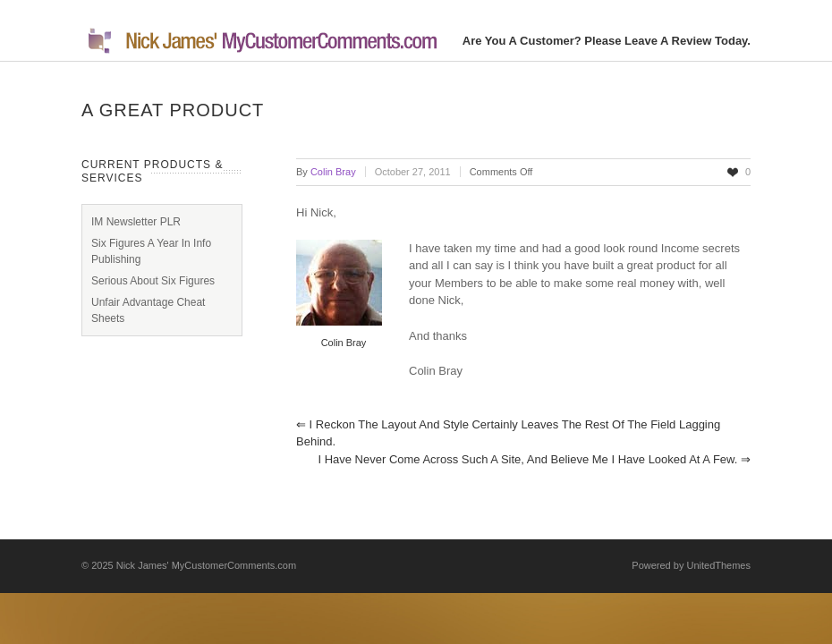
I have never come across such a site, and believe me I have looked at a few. (534, 459)
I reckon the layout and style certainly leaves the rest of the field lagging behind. (508, 433)
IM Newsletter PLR (136, 222)
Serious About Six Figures (153, 281)
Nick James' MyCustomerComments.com (206, 565)
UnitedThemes (718, 565)
